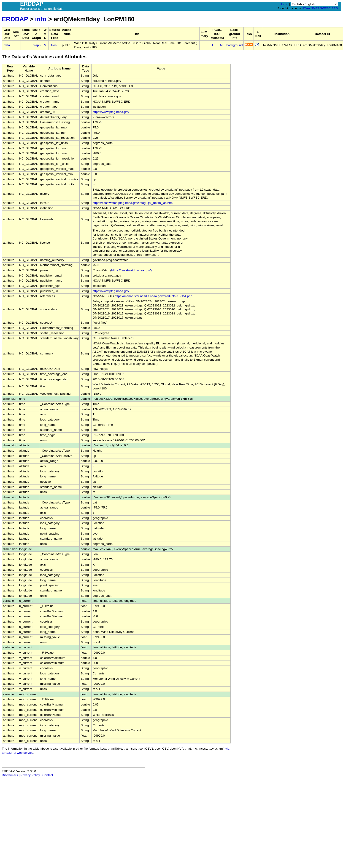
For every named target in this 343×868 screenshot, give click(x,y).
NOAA (306, 8)
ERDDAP (15, 19)
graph (37, 45)
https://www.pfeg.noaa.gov (111, 112)
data (7, 45)
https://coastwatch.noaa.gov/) (131, 270)
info (41, 19)
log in (285, 4)
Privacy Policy (30, 775)
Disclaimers (10, 775)
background (234, 45)
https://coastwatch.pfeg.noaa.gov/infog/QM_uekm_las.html (133, 203)
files (54, 45)
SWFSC (325, 8)
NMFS (315, 8)
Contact (48, 775)
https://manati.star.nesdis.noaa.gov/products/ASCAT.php (153, 296)
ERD (335, 8)
